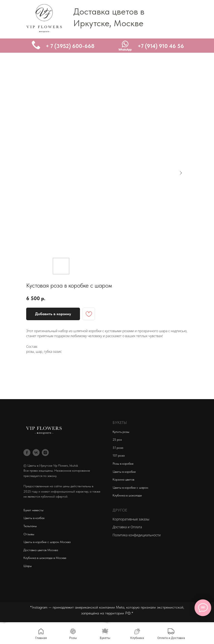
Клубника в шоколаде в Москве (45, 558)
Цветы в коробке (124, 472)
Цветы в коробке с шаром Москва (47, 542)
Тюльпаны (30, 526)
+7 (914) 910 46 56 (161, 46)
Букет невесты (33, 510)
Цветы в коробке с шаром (130, 488)
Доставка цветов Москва (41, 550)
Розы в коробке (123, 464)
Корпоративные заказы (131, 519)
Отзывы (29, 534)
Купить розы (121, 432)
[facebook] (27, 453)
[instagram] (45, 453)
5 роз (118, 440)
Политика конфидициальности (137, 535)
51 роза (118, 448)
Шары (28, 566)
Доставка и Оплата (127, 527)
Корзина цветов (123, 479)
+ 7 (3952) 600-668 (70, 46)
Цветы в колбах (34, 518)
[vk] (36, 453)
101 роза (119, 455)
